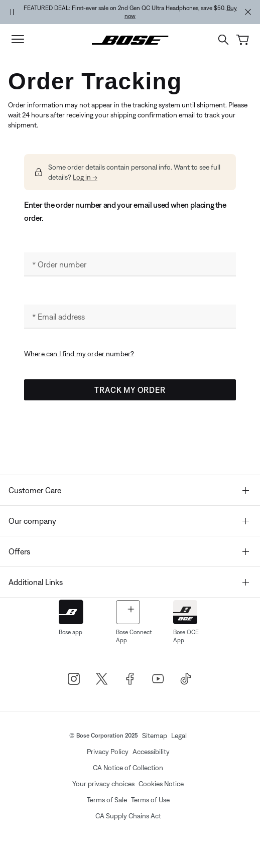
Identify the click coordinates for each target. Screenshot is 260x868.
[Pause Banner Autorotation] (12, 12)
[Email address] (130, 317)
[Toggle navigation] (18, 40)
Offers (129, 551)
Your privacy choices (103, 784)
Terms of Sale (107, 800)
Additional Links (129, 582)
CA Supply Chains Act (128, 816)
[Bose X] (102, 679)
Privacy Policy (108, 752)
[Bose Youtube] (158, 679)
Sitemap (155, 736)
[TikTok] (186, 679)
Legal (179, 736)
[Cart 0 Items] (243, 40)
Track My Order (130, 390)
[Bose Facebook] (130, 679)
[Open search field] (223, 40)
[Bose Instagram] (74, 679)
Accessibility (151, 752)
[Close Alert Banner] (248, 12)
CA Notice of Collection (128, 768)
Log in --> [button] (85, 177)
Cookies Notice (161, 784)
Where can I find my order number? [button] (79, 354)
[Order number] (130, 264)
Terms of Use (150, 800)
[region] (130, 12)
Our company (129, 521)
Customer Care (129, 490)
